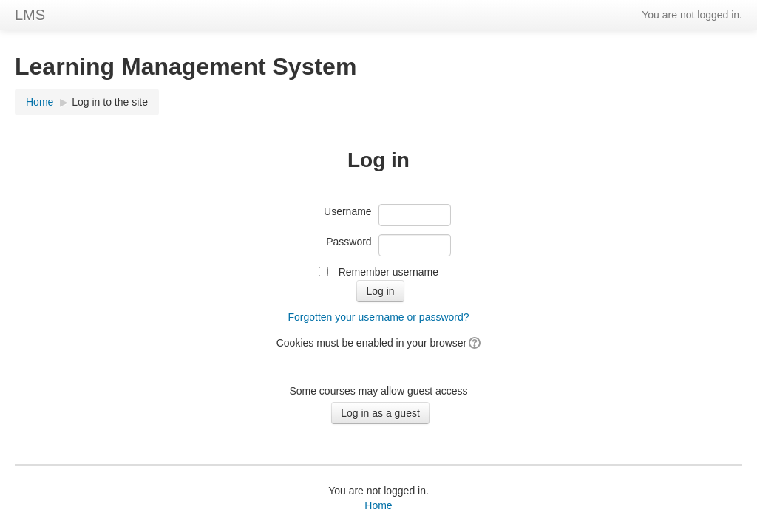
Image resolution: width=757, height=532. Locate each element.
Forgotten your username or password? (378, 317)
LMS (30, 15)
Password (349, 242)
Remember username (388, 272)
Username (348, 211)
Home (40, 102)
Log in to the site (110, 102)
